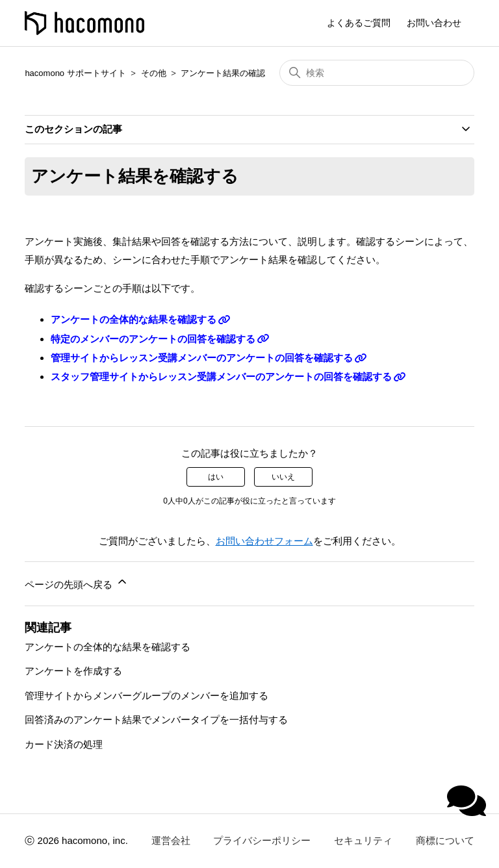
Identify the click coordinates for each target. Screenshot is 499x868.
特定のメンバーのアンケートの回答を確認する (153, 339)
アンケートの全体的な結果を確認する (134, 319)
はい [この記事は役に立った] (216, 477)
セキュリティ (363, 840)
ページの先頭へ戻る (76, 582)
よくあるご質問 (359, 23)
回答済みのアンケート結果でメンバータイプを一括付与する (156, 720)
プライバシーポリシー (262, 840)
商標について (445, 840)
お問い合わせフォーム (264, 541)
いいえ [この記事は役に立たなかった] (283, 477)
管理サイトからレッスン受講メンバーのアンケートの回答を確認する (202, 358)
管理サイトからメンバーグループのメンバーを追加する (147, 696)
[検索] (377, 73)
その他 (154, 73)
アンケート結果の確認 (223, 73)
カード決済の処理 (64, 744)
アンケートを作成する (73, 671)
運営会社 (171, 840)
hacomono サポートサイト (75, 73)
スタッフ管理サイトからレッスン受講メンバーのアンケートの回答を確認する (221, 377)
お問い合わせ (434, 23)
